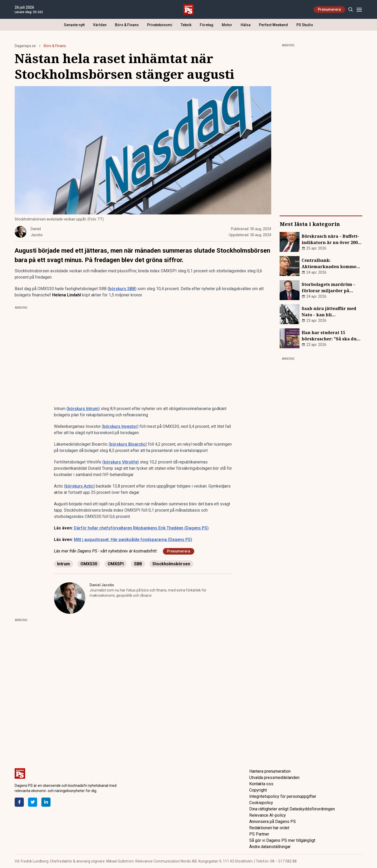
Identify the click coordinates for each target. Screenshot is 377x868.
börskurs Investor (120, 426)
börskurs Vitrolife (121, 462)
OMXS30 (89, 564)
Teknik (186, 25)
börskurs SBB (122, 289)
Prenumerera (329, 9)
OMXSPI (116, 564)
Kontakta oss (261, 784)
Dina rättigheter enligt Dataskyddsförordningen (292, 809)
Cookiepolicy (261, 803)
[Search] (350, 10)
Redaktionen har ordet (269, 828)
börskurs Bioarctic (128, 444)
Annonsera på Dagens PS (273, 822)
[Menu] (359, 10)
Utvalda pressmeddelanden (274, 778)
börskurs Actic (79, 486)
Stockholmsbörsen (171, 564)
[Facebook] (19, 802)
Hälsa (246, 25)
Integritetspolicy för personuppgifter (283, 796)
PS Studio (305, 25)
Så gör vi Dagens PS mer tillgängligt (282, 840)
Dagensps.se (25, 46)
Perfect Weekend (273, 25)
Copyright (258, 790)
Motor (227, 25)
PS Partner (259, 834)
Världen (100, 25)
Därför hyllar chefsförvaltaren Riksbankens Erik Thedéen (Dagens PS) (141, 528)
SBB (138, 564)
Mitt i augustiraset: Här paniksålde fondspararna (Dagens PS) (133, 540)
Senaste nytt (74, 25)
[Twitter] (33, 802)
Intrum (63, 564)
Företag (207, 25)
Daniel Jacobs (102, 585)
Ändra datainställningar (270, 847)
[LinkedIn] (46, 802)
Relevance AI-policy (268, 815)
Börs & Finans (127, 25)
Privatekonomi (160, 25)
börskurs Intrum (83, 409)
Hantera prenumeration (270, 771)
